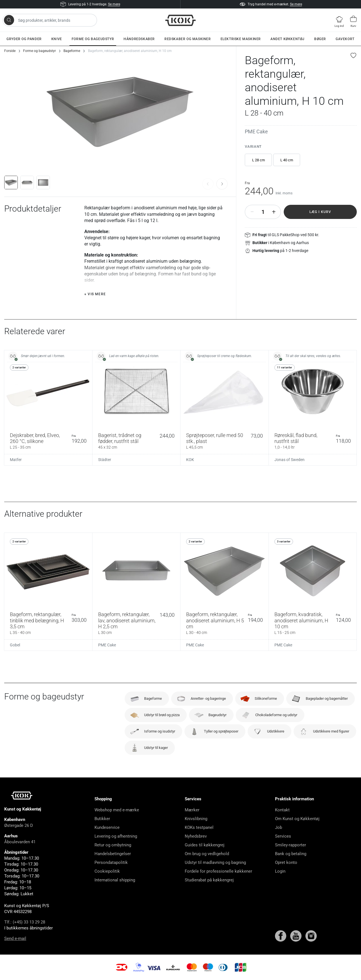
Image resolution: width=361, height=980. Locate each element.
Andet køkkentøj (288, 39)
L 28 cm (258, 160)
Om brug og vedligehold (207, 854)
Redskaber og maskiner (188, 39)
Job (279, 827)
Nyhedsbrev (196, 836)
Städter (105, 460)
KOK (190, 460)
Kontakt (282, 810)
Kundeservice (107, 827)
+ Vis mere (95, 294)
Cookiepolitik (107, 871)
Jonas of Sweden (290, 460)
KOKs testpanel (199, 827)
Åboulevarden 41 (20, 842)
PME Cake (256, 132)
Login (280, 871)
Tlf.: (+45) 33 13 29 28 (25, 922)
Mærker (192, 810)
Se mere (114, 4)
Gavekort (345, 39)
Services (283, 836)
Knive (57, 39)
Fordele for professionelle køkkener (218, 871)
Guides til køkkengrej (205, 845)
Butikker (102, 819)
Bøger (320, 39)
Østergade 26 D (19, 825)
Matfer (16, 460)
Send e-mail (15, 938)
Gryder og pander (24, 39)
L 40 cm (287, 160)
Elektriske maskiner (241, 39)
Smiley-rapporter (290, 845)
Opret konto (286, 862)
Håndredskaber (139, 39)
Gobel (15, 645)
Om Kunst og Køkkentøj (297, 819)
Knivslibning (196, 819)
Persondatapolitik (111, 862)
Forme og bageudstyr (93, 39)
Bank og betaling (291, 854)
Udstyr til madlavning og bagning (215, 862)
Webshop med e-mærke (117, 810)
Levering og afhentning (116, 836)
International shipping (115, 880)
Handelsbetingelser (113, 854)
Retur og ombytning (113, 845)
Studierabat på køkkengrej (209, 880)
